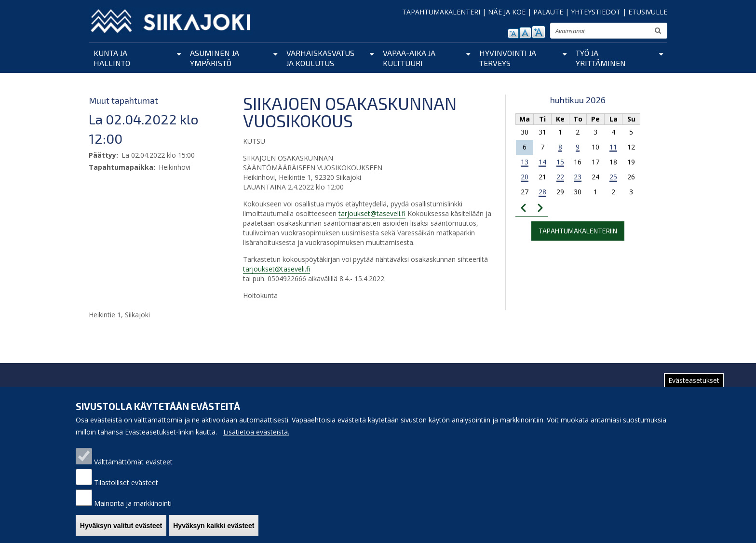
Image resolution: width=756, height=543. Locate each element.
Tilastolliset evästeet (126, 490)
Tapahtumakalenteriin (578, 231)
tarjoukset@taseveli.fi (372, 213)
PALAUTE (548, 12)
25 (613, 177)
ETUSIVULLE (648, 12)
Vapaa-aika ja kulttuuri (409, 58)
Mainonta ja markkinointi (133, 511)
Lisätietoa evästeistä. (256, 440)
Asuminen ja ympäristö (215, 58)
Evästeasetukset (694, 388)
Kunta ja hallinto (112, 58)
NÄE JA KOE (507, 12)
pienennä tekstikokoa (513, 34)
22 (560, 177)
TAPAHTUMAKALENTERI (441, 12)
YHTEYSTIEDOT (596, 12)
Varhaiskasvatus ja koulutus (320, 58)
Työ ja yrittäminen (601, 58)
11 (613, 147)
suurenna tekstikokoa (539, 32)
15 (560, 162)
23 (578, 177)
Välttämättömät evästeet (133, 469)
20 (525, 177)
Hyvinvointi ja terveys (508, 58)
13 (525, 162)
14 (542, 162)
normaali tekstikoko (525, 33)
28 (542, 192)
